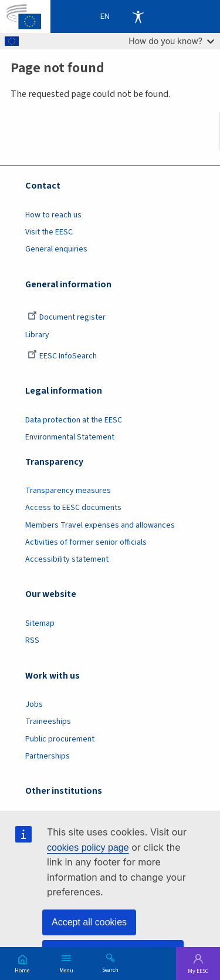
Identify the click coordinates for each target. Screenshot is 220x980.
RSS (32, 640)
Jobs (34, 704)
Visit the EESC (49, 232)
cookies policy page (88, 848)
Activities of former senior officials (86, 542)
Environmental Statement (70, 437)
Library (37, 335)
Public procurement (60, 739)
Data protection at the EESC (74, 420)
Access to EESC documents (73, 508)
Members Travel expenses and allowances (100, 525)
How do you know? (171, 41)
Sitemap (40, 623)
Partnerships (48, 756)
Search (110, 969)
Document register (67, 317)
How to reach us (53, 215)
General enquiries (56, 249)
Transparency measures (68, 491)
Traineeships (48, 721)
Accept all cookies (89, 922)
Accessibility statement (67, 559)
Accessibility (138, 16)
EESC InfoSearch (62, 356)
